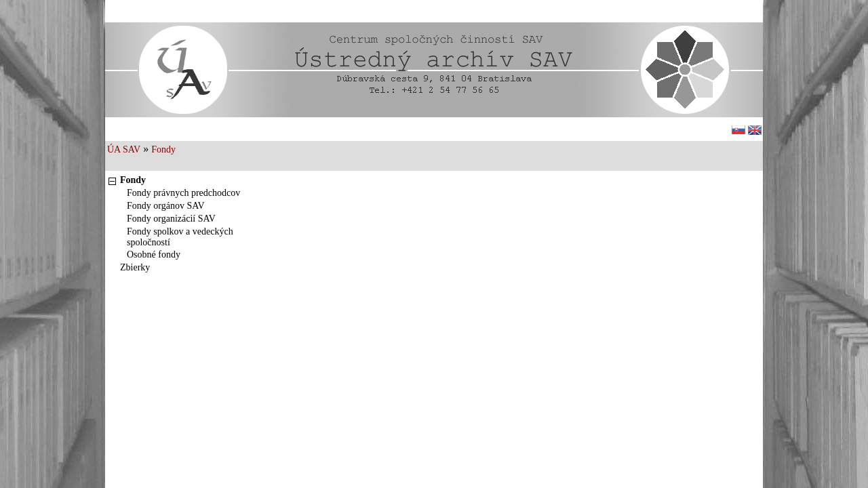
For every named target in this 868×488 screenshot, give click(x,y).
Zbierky (135, 267)
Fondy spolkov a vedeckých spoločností (180, 237)
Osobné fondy (154, 255)
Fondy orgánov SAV (166, 206)
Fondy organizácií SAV (171, 219)
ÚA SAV (124, 149)
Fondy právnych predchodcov (183, 193)
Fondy (163, 149)
